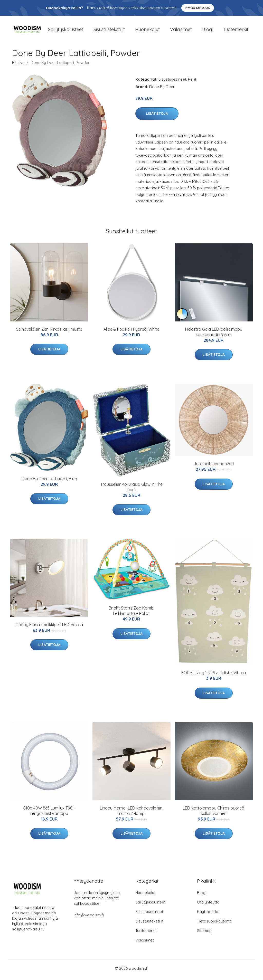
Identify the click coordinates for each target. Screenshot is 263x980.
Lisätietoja (157, 116)
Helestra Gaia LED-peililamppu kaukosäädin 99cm (214, 334)
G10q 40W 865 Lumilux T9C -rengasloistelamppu (49, 813)
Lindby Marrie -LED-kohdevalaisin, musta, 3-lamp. (131, 813)
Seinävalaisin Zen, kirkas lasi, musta (49, 332)
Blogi (207, 31)
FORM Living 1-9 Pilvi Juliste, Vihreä (214, 675)
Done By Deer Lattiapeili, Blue (49, 481)
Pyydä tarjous (198, 8)
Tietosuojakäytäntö (215, 924)
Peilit (192, 82)
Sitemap (204, 933)
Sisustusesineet (172, 82)
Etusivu (18, 65)
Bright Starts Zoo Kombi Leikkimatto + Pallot (131, 613)
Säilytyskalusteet (66, 31)
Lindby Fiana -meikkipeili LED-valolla (49, 627)
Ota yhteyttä (208, 905)
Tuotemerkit (236, 31)
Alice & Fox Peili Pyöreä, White (131, 332)
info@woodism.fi (89, 918)
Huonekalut (147, 31)
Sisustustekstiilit (109, 31)
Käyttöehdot (208, 914)
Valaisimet (181, 31)
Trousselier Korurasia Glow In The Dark (131, 489)
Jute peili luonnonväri (214, 467)
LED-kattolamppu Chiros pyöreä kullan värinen (214, 813)
